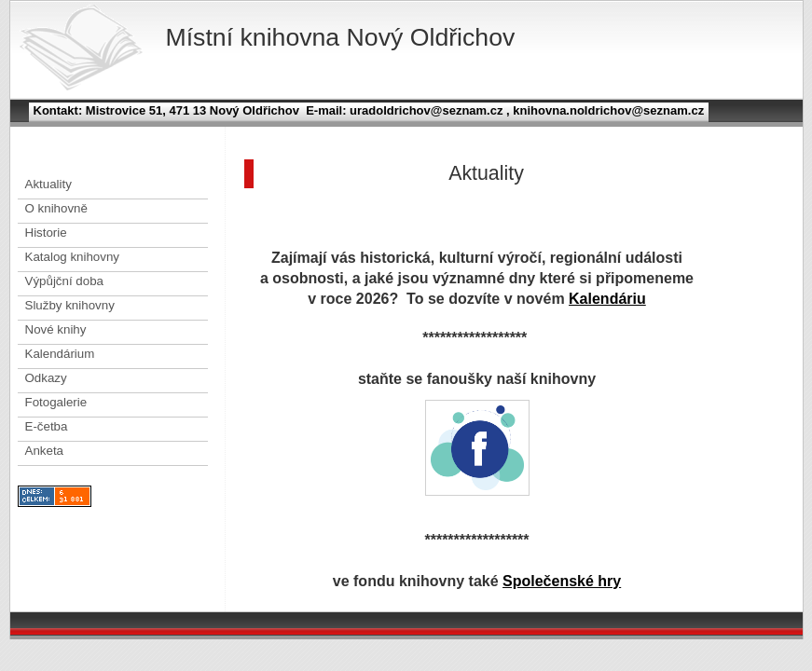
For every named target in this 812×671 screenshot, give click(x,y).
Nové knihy (56, 329)
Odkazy (46, 378)
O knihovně (56, 208)
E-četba (47, 426)
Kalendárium (60, 354)
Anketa (45, 451)
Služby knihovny (70, 305)
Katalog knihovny (73, 257)
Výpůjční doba (64, 281)
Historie (46, 233)
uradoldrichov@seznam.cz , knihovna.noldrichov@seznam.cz (525, 110)
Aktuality (48, 184)
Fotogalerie (56, 402)
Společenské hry (562, 581)
